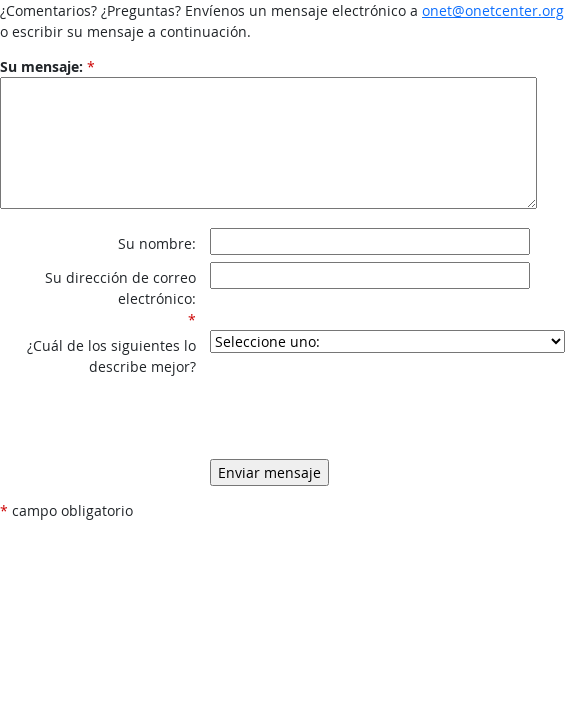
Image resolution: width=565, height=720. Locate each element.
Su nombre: (157, 243)
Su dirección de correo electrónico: (120, 288)
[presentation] (362, 406)
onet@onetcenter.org (493, 10)
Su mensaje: (41, 66)
